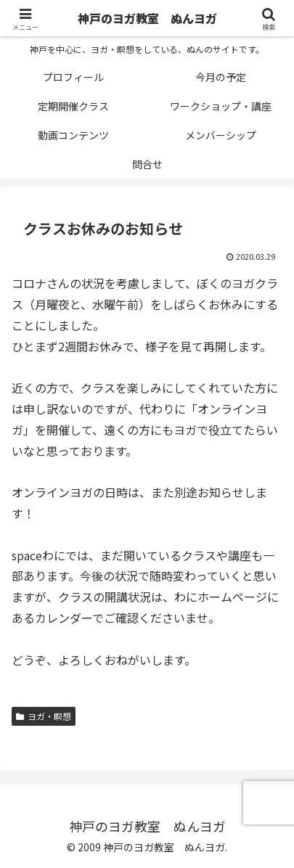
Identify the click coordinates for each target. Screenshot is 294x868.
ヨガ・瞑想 (44, 716)
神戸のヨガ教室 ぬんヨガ (147, 18)
